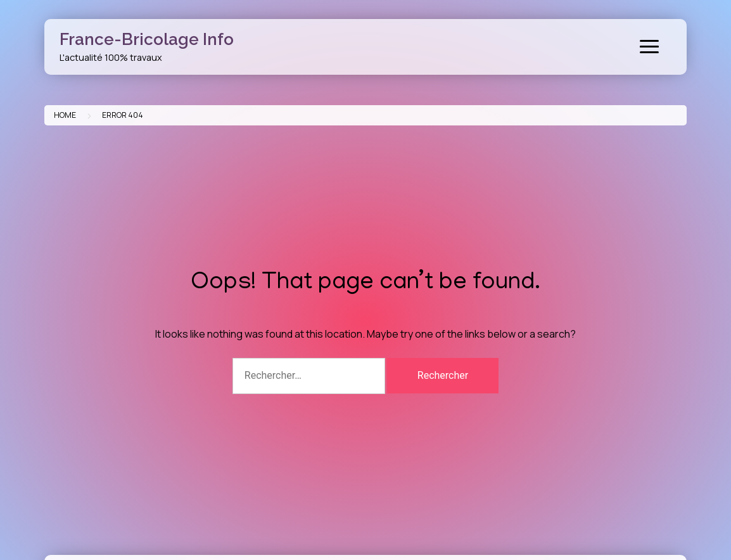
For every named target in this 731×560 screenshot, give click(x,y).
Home (65, 115)
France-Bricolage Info (147, 39)
